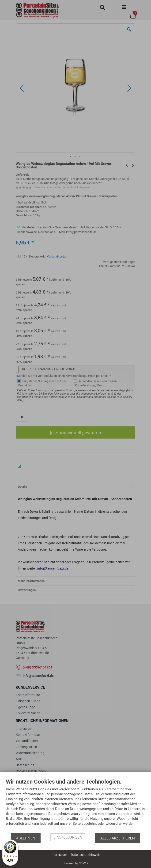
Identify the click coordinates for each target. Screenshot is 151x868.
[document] (75, 806)
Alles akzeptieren (118, 838)
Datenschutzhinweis (86, 855)
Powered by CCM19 (75, 863)
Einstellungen (68, 837)
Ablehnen (26, 838)
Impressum (59, 855)
